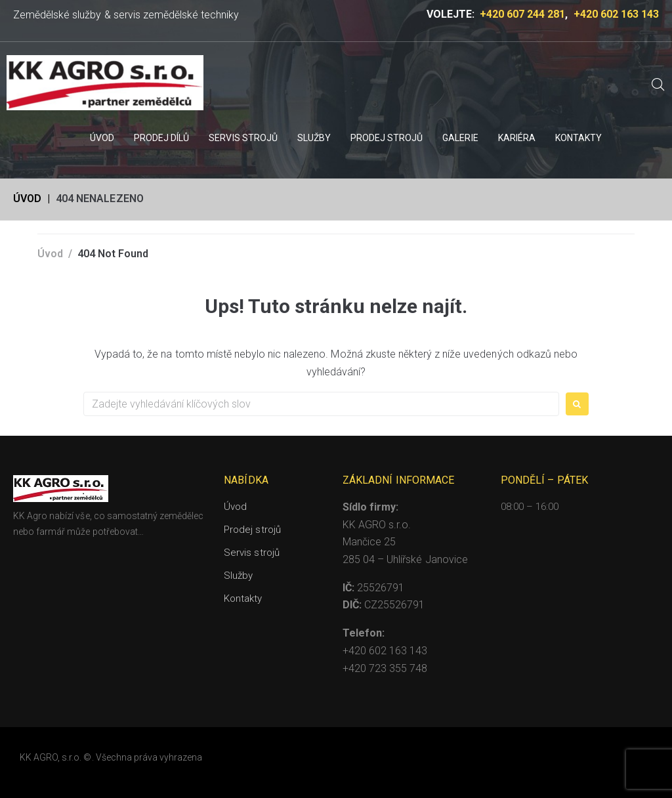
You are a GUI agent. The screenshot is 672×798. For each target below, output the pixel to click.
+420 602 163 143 (616, 14)
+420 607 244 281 (522, 14)
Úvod (27, 199)
